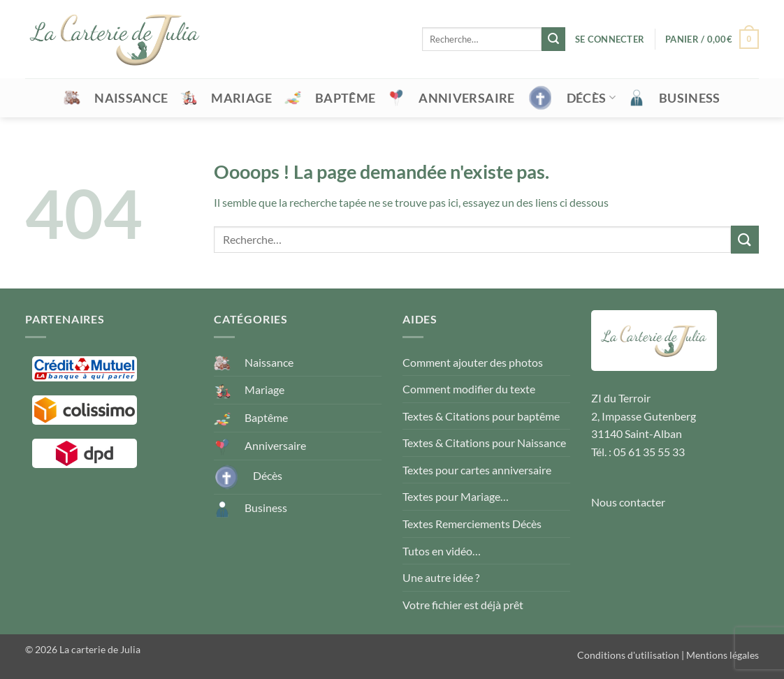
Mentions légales (723, 655)
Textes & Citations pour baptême (481, 416)
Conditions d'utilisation (628, 655)
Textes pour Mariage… (456, 496)
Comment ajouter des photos (473, 362)
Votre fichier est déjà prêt (463, 605)
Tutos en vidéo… (442, 551)
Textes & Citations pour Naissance (484, 443)
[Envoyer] (553, 39)
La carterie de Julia (100, 649)
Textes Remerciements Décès (472, 524)
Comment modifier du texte (469, 389)
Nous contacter (628, 502)
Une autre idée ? (441, 577)
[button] (610, 39)
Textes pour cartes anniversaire (477, 470)
